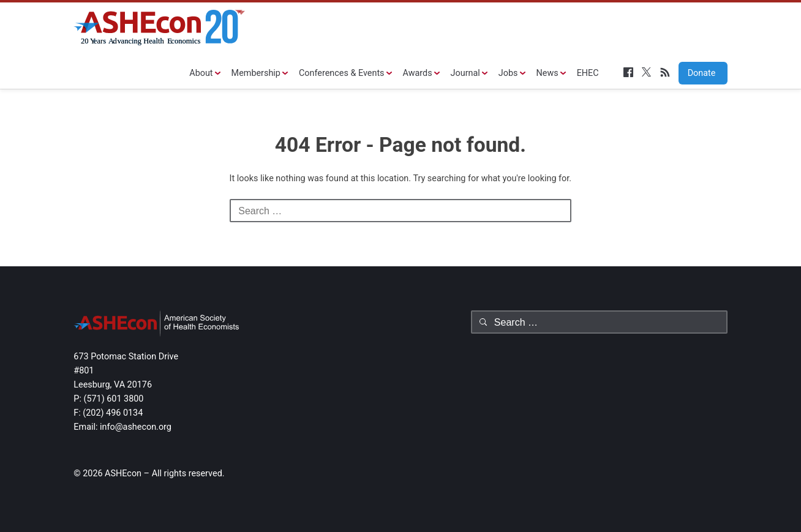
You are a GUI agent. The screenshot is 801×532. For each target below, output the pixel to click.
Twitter (647, 72)
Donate (698, 73)
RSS (665, 72)
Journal (465, 73)
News (547, 73)
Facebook (628, 72)
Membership (256, 73)
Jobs (508, 73)
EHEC (588, 73)
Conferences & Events (342, 73)
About (201, 73)
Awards (418, 73)
